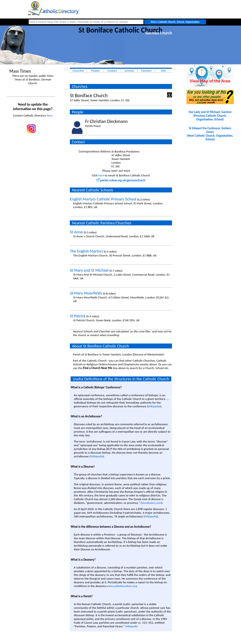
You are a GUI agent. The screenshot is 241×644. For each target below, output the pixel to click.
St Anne (76, 232)
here (50, 115)
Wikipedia (154, 406)
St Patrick (78, 316)
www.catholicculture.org (122, 586)
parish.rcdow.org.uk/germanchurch (121, 180)
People (95, 71)
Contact (112, 71)
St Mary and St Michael (89, 270)
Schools (129, 71)
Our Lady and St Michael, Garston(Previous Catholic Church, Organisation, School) (210, 116)
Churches (78, 71)
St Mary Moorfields (86, 293)
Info (163, 71)
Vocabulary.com (152, 503)
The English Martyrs (86, 251)
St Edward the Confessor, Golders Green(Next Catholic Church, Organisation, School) (210, 134)
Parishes (146, 71)
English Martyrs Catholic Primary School (103, 199)
